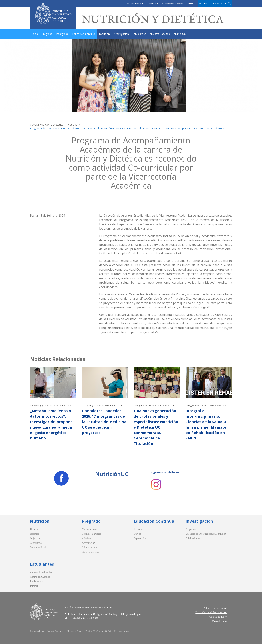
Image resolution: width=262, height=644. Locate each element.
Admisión (87, 538)
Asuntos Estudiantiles (41, 572)
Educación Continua (84, 34)
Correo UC (218, 4)
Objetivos (35, 538)
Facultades (151, 4)
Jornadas (138, 529)
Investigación (121, 34)
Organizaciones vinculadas (173, 4)
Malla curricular (90, 529)
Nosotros (35, 534)
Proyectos (191, 529)
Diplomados (140, 538)
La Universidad (134, 4)
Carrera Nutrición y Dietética (47, 125)
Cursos (137, 534)
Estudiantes (139, 34)
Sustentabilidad (38, 547)
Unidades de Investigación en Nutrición (206, 534)
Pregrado (47, 34)
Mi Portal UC (205, 4)
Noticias (72, 125)
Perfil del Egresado (92, 534)
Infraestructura (89, 547)
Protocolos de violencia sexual (211, 612)
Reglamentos (37, 581)
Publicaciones (193, 538)
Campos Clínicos (91, 552)
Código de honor (218, 617)
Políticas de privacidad (215, 608)
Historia (34, 529)
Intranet (34, 586)
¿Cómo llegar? (134, 614)
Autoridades (36, 543)
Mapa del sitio (219, 621)
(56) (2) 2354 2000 (88, 618)
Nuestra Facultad (160, 34)
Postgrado (62, 34)
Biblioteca (192, 4)
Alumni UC (180, 34)
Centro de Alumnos (40, 577)
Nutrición (104, 34)
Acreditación (88, 543)
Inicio (35, 34)
